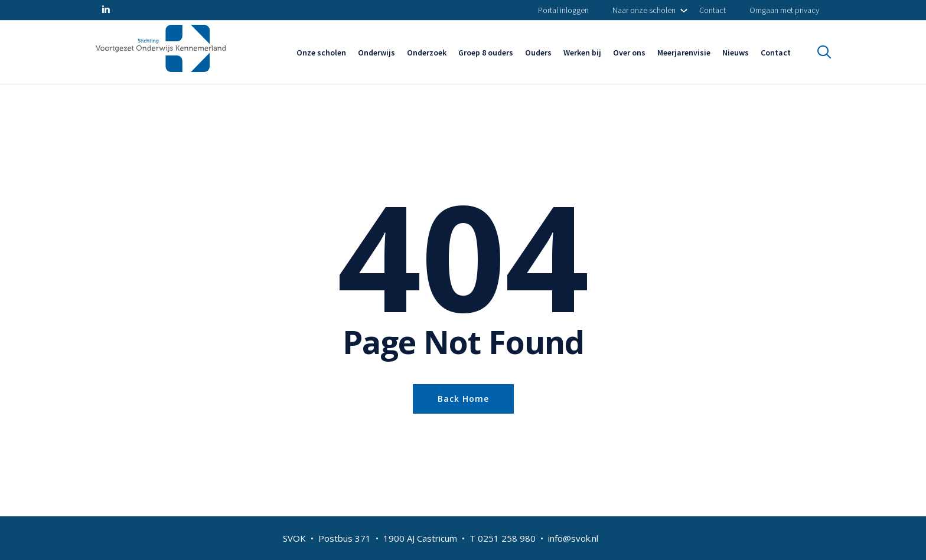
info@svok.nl (573, 538)
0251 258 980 (507, 538)
